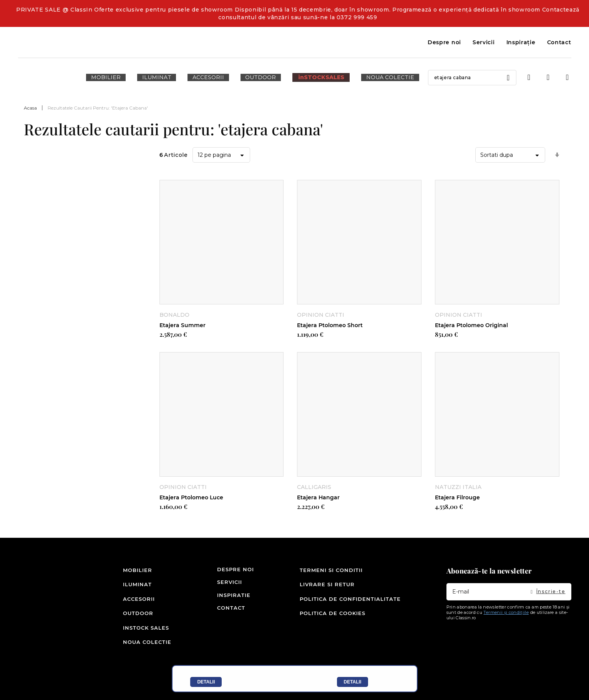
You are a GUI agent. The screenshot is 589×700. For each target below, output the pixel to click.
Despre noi (444, 42)
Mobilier (135, 579)
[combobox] (450, 78)
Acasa (30, 108)
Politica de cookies (333, 617)
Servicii (484, 42)
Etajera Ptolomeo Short (330, 325)
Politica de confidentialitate (350, 604)
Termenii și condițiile (506, 622)
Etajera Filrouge (457, 497)
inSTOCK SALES (135, 630)
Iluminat (135, 591)
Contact (559, 42)
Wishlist (548, 78)
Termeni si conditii (331, 579)
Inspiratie (226, 604)
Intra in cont (529, 78)
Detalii (206, 682)
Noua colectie (135, 643)
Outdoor (135, 617)
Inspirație (521, 42)
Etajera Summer (183, 325)
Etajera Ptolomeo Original (471, 325)
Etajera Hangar (318, 497)
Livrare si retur (327, 591)
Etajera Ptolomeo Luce (191, 497)
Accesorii (135, 604)
